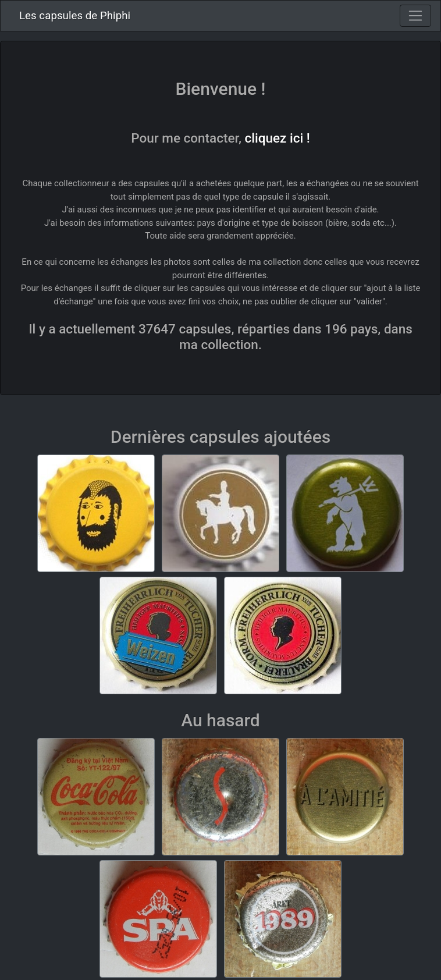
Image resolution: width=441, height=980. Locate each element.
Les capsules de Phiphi (75, 16)
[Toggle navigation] (415, 16)
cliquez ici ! (278, 138)
